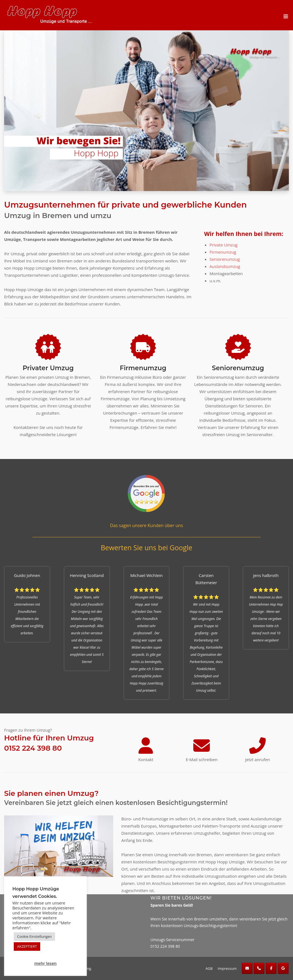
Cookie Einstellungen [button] (34, 936)
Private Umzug (224, 245)
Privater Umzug (48, 368)
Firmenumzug (223, 252)
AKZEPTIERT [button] (27, 946)
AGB (209, 968)
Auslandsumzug (225, 266)
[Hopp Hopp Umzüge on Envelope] (247, 968)
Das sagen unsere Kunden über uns (146, 525)
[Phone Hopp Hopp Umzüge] (259, 968)
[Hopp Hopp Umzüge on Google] (283, 968)
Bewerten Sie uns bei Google (147, 547)
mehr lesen (45, 963)
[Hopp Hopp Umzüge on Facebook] (271, 968)
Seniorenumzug (225, 259)
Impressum (227, 968)
